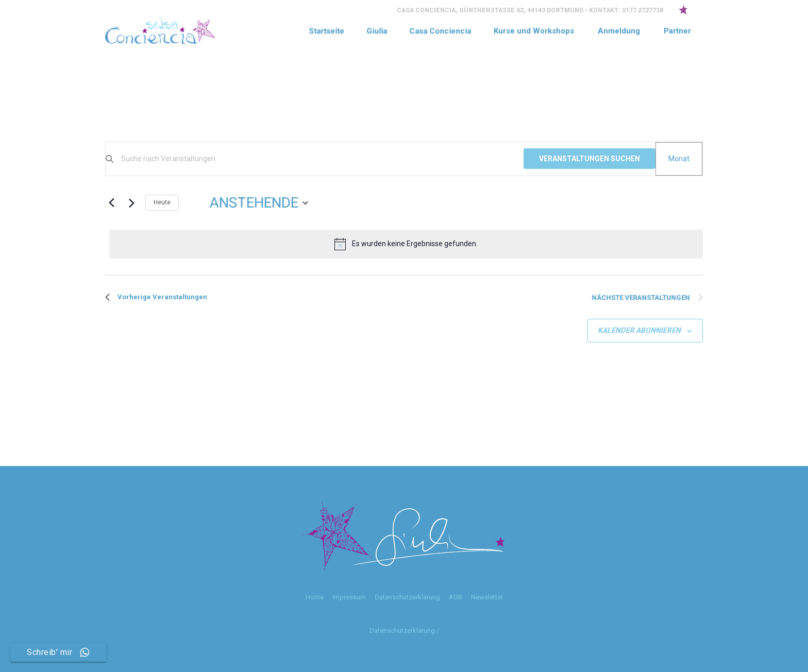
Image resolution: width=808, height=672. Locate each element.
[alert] (406, 244)
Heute (162, 202)
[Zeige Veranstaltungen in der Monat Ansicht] (679, 159)
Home (315, 597)
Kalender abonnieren (640, 331)
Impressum (349, 597)
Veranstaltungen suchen (590, 159)
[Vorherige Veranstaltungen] (111, 203)
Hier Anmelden (153, 134)
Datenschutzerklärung (407, 597)
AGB (456, 597)
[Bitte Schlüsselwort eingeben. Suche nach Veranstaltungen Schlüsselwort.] (322, 159)
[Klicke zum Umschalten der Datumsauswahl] (259, 203)
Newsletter (487, 597)
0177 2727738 (643, 10)
